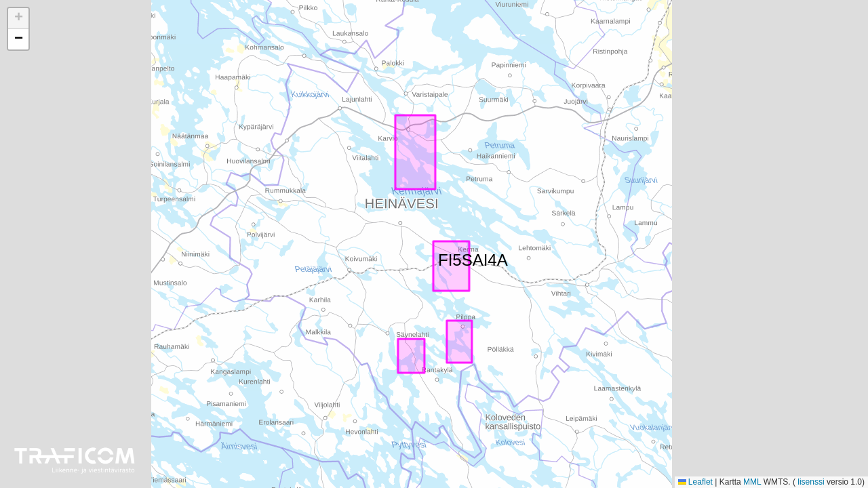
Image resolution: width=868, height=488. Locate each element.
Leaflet (695, 482)
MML (752, 482)
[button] (18, 19)
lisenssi (811, 482)
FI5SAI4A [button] (446, 258)
